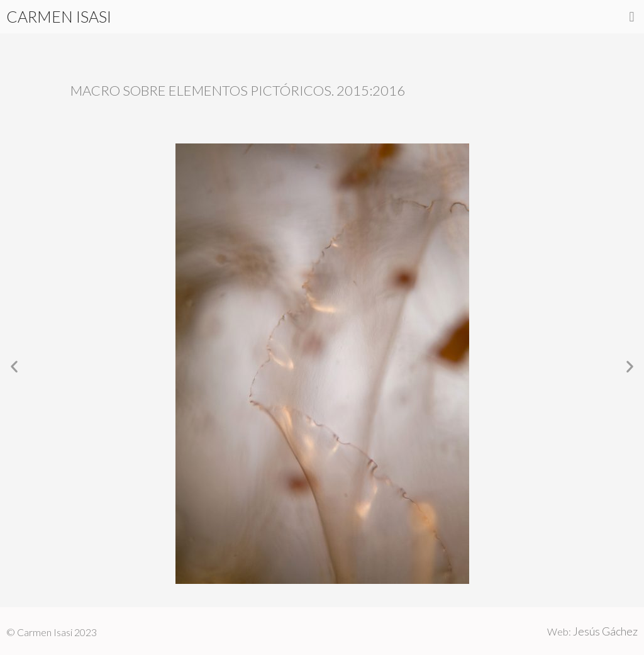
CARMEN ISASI (59, 16)
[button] (632, 17)
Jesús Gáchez (605, 631)
